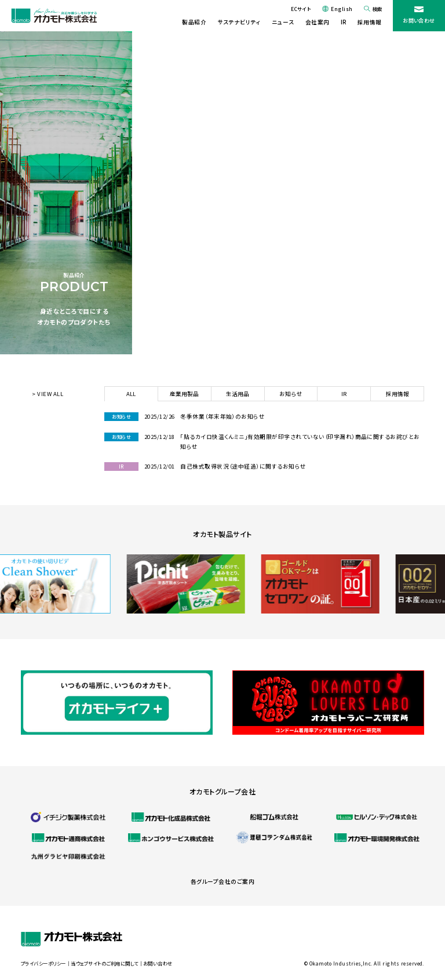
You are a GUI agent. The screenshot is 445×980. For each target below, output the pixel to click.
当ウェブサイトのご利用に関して (104, 963)
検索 (377, 9)
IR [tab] (344, 394)
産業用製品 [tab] (184, 394)
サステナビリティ (239, 22)
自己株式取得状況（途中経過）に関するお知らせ (243, 466)
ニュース (283, 22)
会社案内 (318, 22)
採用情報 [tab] (397, 394)
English (342, 9)
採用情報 (370, 22)
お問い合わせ (419, 21)
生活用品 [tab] (238, 394)
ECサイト (301, 9)
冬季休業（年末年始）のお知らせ (222, 416)
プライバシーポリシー (43, 963)
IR (344, 22)
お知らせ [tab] (291, 394)
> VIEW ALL (48, 394)
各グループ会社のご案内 (222, 881)
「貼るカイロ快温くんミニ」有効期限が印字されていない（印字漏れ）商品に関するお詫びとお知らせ (300, 442)
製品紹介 (194, 22)
